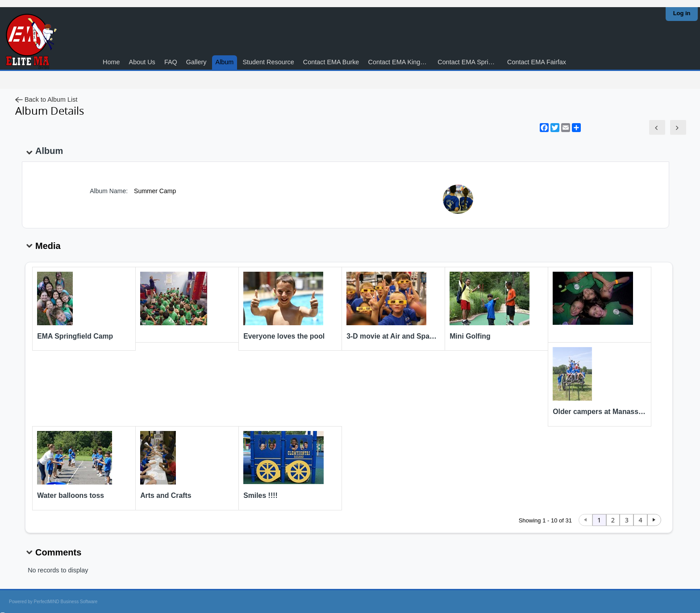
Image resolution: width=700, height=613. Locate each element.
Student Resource (268, 62)
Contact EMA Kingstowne (400, 62)
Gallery (196, 62)
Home (111, 62)
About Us (142, 62)
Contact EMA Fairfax (537, 62)
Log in (682, 13)
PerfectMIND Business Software (66, 602)
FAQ (171, 62)
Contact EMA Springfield (469, 62)
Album (225, 62)
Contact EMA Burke (331, 62)
